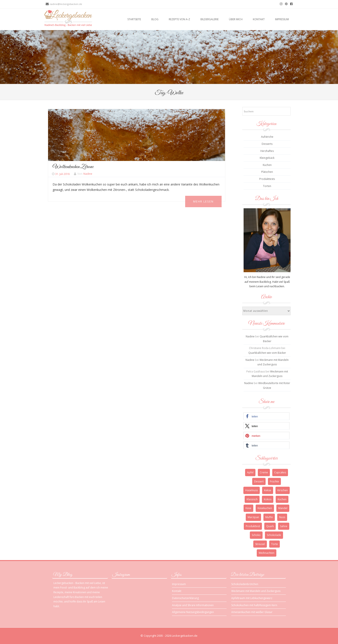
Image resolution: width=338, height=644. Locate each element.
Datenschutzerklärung (185, 598)
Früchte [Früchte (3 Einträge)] (274, 481)
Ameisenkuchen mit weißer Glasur (252, 612)
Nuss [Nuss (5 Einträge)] (282, 517)
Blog (155, 19)
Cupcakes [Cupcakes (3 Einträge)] (280, 472)
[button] (266, 416)
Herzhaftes (267, 151)
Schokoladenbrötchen (245, 584)
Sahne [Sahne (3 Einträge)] (284, 526)
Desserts (267, 144)
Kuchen (267, 165)
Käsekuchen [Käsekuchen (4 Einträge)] (265, 508)
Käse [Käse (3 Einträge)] (248, 508)
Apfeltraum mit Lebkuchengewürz (252, 598)
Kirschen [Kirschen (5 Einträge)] (283, 490)
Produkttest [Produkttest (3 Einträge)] (253, 526)
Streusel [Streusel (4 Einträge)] (260, 544)
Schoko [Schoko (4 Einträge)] (256, 535)
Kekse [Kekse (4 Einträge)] (268, 490)
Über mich (236, 19)
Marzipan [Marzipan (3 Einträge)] (253, 517)
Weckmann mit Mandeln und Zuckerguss (256, 591)
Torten (267, 186)
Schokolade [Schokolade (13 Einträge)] (274, 535)
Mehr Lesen (203, 201)
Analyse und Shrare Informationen (193, 605)
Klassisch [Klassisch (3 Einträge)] (252, 499)
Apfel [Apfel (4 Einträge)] (250, 472)
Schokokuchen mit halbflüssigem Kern (254, 605)
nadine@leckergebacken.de (66, 4)
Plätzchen (267, 172)
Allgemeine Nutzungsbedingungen (193, 612)
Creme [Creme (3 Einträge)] (264, 472)
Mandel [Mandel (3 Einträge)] (283, 508)
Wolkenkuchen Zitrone (73, 167)
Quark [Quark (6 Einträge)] (270, 526)
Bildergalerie (210, 19)
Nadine (88, 174)
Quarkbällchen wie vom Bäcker (267, 353)
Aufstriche (267, 137)
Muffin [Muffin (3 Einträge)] (269, 517)
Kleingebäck (267, 158)
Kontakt (259, 19)
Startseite (134, 19)
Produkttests (267, 179)
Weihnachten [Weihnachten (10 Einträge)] (267, 553)
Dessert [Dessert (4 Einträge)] (259, 481)
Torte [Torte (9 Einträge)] (275, 544)
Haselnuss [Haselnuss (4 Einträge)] (252, 490)
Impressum (282, 19)
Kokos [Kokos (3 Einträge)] (268, 499)
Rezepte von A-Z (179, 19)
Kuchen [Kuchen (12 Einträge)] (282, 499)
